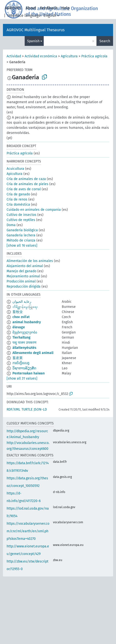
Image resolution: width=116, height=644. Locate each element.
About (31, 8)
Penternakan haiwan (29, 373)
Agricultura (69, 56)
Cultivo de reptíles (21, 220)
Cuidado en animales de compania (34, 210)
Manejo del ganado (21, 271)
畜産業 (18, 358)
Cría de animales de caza (26, 179)
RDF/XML (13, 409)
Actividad (14, 56)
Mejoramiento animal (23, 276)
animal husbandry (27, 322)
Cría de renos (17, 199)
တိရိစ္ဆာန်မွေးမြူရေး (25, 307)
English (50, 15)
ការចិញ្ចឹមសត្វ (21, 363)
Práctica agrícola (94, 56)
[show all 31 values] (22, 378)
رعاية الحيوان (22, 302)
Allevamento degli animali (33, 353)
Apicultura (15, 174)
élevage (19, 327)
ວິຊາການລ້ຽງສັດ (24, 368)
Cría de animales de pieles (27, 184)
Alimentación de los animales (30, 261)
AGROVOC (13, 8)
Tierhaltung (21, 337)
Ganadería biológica (22, 230)
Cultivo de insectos (21, 215)
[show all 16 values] (22, 246)
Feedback (49, 8)
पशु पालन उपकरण (24, 343)
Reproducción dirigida (24, 287)
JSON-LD (40, 409)
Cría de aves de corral (24, 189)
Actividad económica (41, 56)
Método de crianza (21, 240)
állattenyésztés (24, 348)
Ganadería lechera (21, 235)
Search (105, 41)
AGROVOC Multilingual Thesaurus (36, 30)
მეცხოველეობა (25, 332)
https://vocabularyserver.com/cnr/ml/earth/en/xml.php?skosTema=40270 (28, 531)
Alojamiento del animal (25, 266)
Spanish (33, 41)
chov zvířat (21, 317)
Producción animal (21, 281)
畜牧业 (18, 312)
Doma (11, 225)
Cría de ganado (18, 194)
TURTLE (27, 409)
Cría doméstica (18, 205)
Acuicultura (15, 169)
